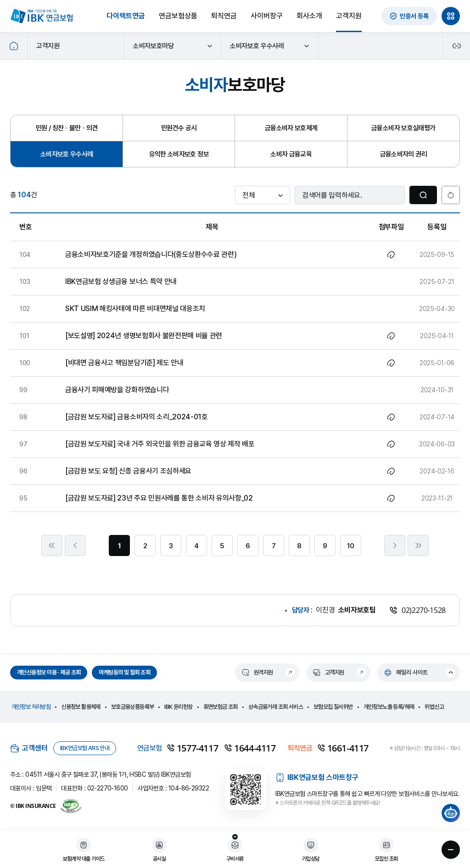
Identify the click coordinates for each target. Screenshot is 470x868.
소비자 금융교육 (291, 154)
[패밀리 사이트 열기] (419, 673)
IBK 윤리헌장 (178, 707)
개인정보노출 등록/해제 (389, 707)
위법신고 (434, 707)
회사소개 (309, 16)
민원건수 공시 (179, 128)
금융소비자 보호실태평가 (403, 128)
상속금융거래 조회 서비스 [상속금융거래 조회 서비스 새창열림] (276, 707)
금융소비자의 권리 (403, 154)
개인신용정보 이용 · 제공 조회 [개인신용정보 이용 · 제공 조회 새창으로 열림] (49, 672)
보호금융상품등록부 (133, 707)
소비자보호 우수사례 (270, 46)
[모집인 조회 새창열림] (386, 850)
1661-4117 (343, 748)
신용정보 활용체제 (81, 707)
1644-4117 (250, 748)
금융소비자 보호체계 (291, 128)
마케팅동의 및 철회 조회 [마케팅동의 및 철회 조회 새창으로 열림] (124, 672)
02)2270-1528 (418, 610)
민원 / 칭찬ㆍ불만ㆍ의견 (67, 128)
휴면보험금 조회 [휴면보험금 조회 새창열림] (221, 707)
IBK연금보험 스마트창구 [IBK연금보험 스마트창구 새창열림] (317, 778)
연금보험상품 (178, 16)
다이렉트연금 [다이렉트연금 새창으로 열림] (126, 16)
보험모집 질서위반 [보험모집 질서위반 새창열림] (333, 707)
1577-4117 (193, 748)
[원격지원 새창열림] (267, 673)
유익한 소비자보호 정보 (179, 154)
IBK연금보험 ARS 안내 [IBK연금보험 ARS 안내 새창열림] (85, 748)
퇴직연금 (224, 16)
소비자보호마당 (173, 46)
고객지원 (349, 16)
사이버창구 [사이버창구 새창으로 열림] (267, 16)
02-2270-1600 (108, 788)
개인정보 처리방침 (31, 707)
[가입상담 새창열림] (311, 850)
